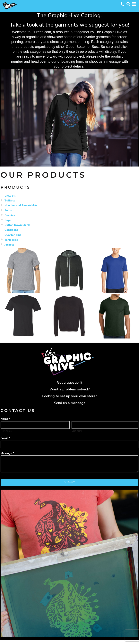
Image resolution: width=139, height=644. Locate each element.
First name (6, 431)
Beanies (10, 215)
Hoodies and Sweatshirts (21, 205)
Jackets (9, 245)
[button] (128, 4)
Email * (5, 438)
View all (10, 196)
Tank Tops (11, 240)
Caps (8, 220)
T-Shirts (10, 201)
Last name (77, 431)
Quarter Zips (13, 235)
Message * (7, 453)
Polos (8, 210)
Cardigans (11, 230)
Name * (5, 419)
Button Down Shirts (17, 225)
